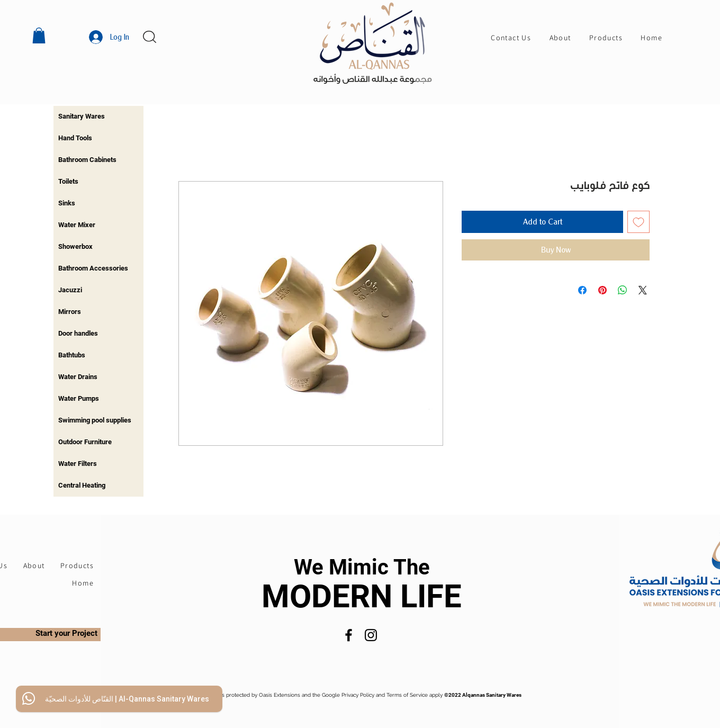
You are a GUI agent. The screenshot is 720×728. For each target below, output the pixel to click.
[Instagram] (371, 635)
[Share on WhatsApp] (623, 290)
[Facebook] (349, 635)
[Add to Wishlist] (638, 222)
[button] (39, 35)
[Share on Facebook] (582, 290)
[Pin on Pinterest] (602, 290)
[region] (98, 117)
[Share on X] (643, 290)
